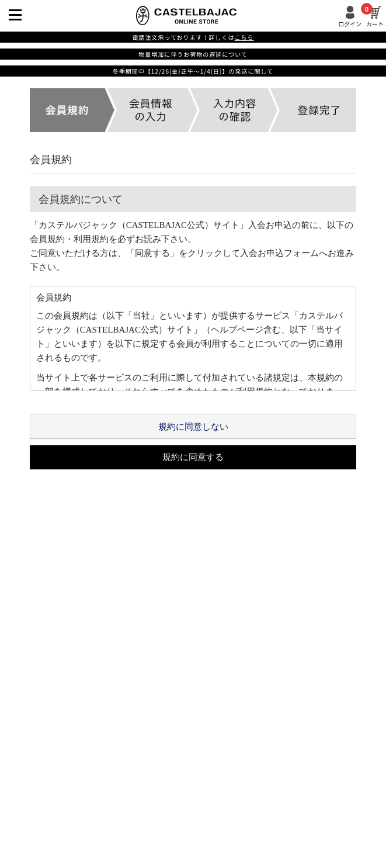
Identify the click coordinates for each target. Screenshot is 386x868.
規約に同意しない (193, 427)
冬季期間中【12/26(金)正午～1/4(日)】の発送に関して (193, 71)
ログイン (350, 23)
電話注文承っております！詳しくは (193, 37)
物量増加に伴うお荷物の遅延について (193, 54)
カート (375, 16)
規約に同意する (193, 457)
